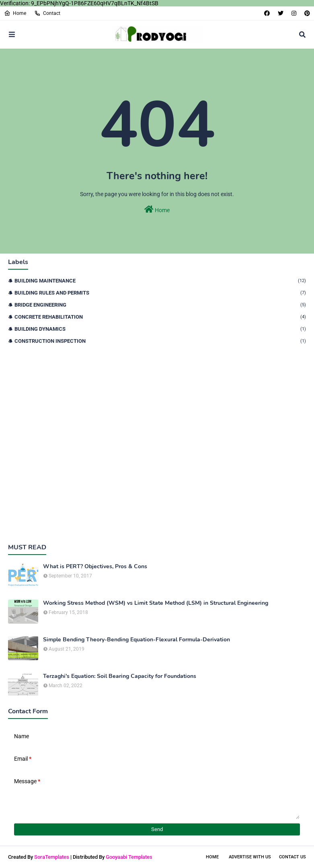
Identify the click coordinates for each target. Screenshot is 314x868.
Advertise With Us (250, 857)
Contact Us (292, 857)
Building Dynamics (160, 329)
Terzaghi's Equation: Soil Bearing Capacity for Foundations (120, 676)
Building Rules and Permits (160, 293)
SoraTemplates (52, 857)
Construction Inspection (160, 341)
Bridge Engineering (160, 305)
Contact (47, 13)
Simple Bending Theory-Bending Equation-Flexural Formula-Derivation (136, 640)
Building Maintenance (160, 281)
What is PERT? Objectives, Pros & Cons (95, 567)
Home (15, 13)
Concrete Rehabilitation (160, 317)
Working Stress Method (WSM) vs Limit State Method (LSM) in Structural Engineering (156, 603)
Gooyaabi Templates (129, 857)
